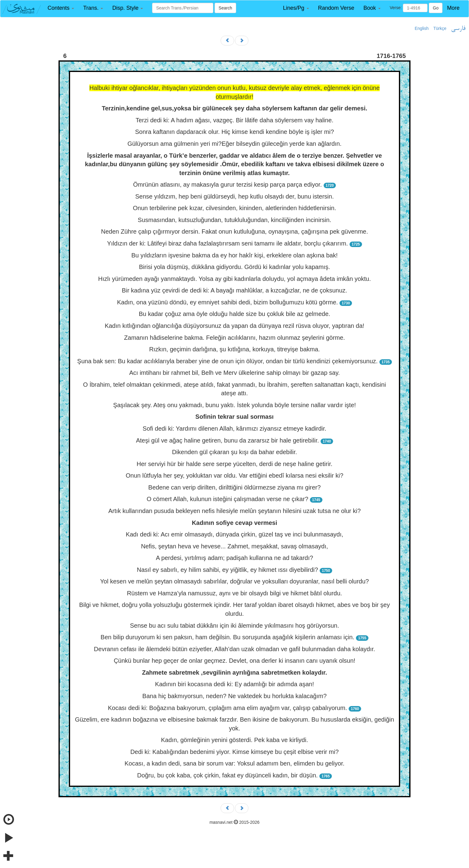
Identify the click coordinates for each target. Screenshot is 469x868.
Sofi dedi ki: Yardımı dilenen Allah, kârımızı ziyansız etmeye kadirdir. (234, 429)
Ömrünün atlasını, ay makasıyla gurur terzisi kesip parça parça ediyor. (227, 185)
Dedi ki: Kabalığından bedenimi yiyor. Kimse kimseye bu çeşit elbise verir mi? (235, 752)
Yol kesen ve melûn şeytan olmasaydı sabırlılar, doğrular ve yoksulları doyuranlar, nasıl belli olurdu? (235, 581)
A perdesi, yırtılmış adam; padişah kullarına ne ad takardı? (235, 558)
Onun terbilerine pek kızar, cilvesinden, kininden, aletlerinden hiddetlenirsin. (234, 208)
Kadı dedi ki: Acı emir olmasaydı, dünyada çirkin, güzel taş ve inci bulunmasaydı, (235, 534)
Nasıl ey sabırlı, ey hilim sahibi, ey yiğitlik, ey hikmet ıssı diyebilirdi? (227, 570)
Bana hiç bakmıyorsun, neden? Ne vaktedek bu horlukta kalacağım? (234, 696)
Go (436, 8)
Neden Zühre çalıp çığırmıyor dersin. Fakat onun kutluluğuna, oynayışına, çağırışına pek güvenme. (234, 231)
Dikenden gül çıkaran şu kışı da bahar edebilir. (234, 452)
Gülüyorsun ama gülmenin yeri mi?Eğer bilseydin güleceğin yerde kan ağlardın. (234, 144)
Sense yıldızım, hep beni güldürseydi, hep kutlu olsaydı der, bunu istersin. (235, 196)
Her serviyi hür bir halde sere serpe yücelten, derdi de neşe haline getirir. (234, 464)
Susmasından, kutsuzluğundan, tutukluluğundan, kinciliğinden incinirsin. (234, 220)
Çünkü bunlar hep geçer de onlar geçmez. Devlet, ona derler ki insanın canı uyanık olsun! (234, 661)
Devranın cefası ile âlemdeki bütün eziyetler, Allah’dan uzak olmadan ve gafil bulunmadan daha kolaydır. (234, 649)
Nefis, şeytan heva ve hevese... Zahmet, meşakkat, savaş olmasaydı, (235, 546)
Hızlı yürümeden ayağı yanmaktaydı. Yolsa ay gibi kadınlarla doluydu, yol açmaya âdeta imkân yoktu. (234, 279)
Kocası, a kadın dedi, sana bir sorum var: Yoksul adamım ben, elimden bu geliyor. (235, 763)
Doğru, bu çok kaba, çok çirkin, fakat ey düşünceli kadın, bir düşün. (227, 775)
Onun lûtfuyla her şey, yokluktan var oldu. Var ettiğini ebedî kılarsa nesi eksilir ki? (234, 475)
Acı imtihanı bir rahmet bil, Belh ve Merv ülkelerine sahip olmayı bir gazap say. (234, 373)
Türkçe (440, 28)
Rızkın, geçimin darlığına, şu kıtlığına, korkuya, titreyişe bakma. (234, 349)
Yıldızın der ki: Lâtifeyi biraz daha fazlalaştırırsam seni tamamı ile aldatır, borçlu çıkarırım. (227, 243)
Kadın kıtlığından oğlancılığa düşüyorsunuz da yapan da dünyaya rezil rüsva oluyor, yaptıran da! (235, 326)
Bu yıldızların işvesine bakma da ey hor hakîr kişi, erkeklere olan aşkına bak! (234, 255)
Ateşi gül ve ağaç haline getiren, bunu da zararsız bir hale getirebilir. (227, 440)
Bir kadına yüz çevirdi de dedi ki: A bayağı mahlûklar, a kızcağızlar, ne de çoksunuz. (234, 290)
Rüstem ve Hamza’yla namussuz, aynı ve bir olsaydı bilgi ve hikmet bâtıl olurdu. (235, 593)
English (422, 28)
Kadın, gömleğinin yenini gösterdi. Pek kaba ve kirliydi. (234, 740)
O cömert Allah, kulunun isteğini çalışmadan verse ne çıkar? (227, 499)
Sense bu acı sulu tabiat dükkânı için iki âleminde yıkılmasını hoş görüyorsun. (235, 626)
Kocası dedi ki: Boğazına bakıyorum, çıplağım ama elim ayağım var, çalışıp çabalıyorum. (227, 708)
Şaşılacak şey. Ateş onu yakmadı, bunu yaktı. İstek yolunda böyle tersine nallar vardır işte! (234, 405)
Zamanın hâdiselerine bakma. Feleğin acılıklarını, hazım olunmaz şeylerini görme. (234, 338)
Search (225, 8)
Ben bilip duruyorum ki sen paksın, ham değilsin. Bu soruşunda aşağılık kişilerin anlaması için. (227, 637)
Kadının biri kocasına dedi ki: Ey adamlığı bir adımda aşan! (234, 684)
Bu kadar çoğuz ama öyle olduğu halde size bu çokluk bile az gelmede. (234, 314)
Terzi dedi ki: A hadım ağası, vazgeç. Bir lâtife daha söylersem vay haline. (234, 120)
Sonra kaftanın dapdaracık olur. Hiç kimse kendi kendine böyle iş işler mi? (234, 132)
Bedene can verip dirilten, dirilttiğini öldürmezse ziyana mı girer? (235, 487)
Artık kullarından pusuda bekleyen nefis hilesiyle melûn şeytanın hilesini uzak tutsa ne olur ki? (234, 511)
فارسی (458, 29)
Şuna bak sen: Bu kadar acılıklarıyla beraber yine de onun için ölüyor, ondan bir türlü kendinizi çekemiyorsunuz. (227, 361)
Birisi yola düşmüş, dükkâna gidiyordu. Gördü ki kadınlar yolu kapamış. (234, 267)
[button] (61, 8)
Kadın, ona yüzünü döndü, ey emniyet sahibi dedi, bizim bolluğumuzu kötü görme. (227, 302)
